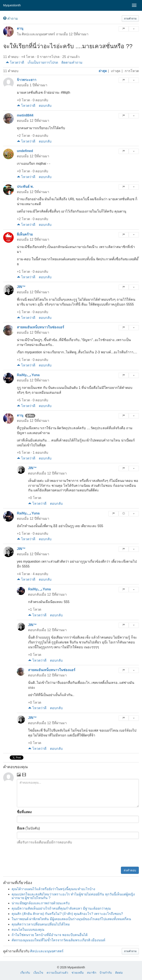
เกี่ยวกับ (25, 973)
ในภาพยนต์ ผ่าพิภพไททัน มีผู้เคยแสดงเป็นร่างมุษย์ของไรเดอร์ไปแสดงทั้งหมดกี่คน (71, 919)
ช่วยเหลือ (78, 973)
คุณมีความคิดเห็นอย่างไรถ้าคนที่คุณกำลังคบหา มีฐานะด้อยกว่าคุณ (61, 908)
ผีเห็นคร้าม (25, 234)
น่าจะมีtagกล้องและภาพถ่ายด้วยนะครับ (41, 903)
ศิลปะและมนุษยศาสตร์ (38, 34)
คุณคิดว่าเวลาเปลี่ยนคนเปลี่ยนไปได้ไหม (41, 924)
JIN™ (21, 287)
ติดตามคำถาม (72, 62)
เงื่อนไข (38, 973)
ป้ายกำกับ (106, 973)
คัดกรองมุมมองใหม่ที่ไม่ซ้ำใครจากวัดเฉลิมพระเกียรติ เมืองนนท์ (58, 940)
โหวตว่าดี (15, 62)
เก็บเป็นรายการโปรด (43, 62)
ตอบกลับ (45, 106)
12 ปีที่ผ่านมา (78, 34)
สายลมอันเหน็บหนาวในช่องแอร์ (41, 327)
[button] (130, 19)
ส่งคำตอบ (130, 870)
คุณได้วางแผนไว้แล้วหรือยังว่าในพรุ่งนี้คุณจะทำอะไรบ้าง (53, 889)
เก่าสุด (116, 71)
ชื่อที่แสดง (24, 812)
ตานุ (20, 28)
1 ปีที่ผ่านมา (38, 85)
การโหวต (132, 71)
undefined (25, 151)
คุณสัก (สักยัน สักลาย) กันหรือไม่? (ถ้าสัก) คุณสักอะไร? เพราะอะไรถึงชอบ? (67, 914)
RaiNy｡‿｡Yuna (28, 375)
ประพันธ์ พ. (25, 187)
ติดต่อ (119, 973)
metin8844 (25, 115)
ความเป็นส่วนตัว (57, 973)
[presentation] (107, 856)
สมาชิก (92, 973)
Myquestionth (12, 5)
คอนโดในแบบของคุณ (28, 930)
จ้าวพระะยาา (27, 80)
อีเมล (21, 828)
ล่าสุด (103, 71)
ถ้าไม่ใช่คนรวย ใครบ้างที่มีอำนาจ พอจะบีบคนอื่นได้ (50, 935)
